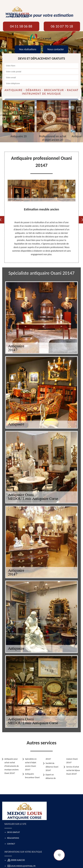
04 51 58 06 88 (21, 26)
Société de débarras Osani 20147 (52, 767)
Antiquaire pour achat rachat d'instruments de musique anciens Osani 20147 (12, 766)
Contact (11, 844)
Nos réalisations (28, 49)
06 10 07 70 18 (62, 26)
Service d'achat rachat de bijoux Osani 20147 (73, 770)
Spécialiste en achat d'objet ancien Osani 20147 (31, 764)
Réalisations (13, 838)
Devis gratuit (13, 832)
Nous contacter (56, 49)
